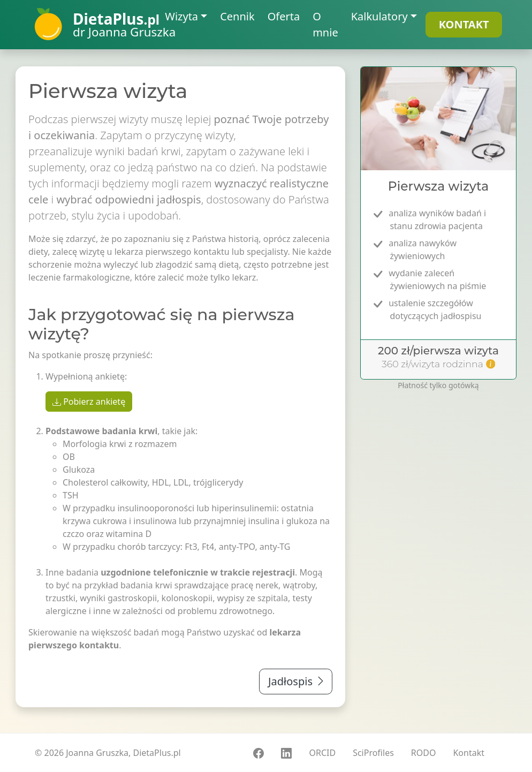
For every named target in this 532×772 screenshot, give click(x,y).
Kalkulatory (379, 16)
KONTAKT (464, 24)
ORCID (322, 753)
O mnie (325, 24)
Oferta (284, 16)
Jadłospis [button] (297, 681)
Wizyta (181, 16)
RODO (424, 753)
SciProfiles (373, 753)
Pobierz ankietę (89, 402)
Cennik (237, 16)
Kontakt (469, 753)
